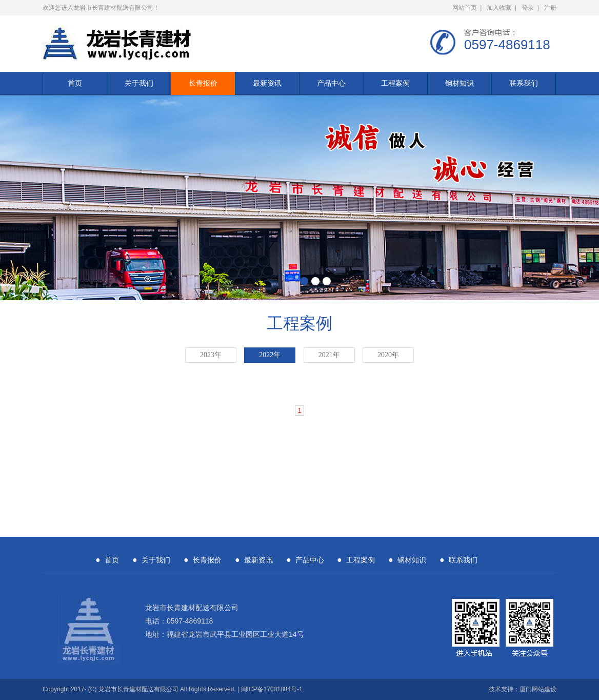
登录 (528, 8)
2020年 (388, 355)
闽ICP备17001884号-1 (272, 689)
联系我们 (524, 83)
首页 (75, 83)
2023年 (211, 355)
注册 (550, 8)
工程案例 (395, 83)
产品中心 (331, 83)
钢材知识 (460, 83)
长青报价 (203, 83)
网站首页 (465, 8)
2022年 (270, 355)
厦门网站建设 (538, 689)
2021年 (329, 355)
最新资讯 (267, 83)
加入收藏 (499, 8)
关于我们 (139, 83)
